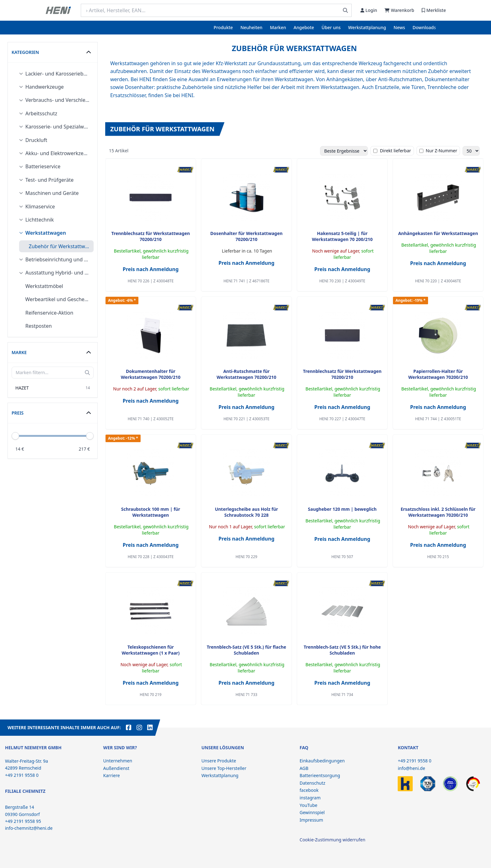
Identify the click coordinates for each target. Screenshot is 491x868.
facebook (309, 790)
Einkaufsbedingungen (322, 761)
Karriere (112, 775)
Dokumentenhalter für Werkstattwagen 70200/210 (151, 374)
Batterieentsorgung (320, 775)
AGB (304, 768)
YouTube (309, 805)
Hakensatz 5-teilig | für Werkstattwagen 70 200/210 (342, 236)
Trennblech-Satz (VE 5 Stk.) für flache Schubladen (246, 650)
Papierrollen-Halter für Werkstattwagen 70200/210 (438, 374)
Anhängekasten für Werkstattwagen (438, 233)
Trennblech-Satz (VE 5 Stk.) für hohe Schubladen (342, 650)
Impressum (311, 820)
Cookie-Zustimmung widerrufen (333, 840)
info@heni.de (411, 768)
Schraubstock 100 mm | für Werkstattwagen (151, 512)
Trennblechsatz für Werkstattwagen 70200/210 (151, 236)
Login (369, 10)
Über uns (331, 27)
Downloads (424, 27)
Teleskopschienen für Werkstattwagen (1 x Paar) (150, 650)
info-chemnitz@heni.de (29, 828)
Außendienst (116, 768)
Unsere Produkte (219, 761)
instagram (310, 798)
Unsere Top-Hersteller (224, 768)
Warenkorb (399, 10)
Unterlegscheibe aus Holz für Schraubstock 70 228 (246, 512)
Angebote (304, 27)
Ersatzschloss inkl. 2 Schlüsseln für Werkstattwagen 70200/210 (438, 512)
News (399, 27)
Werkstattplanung (367, 27)
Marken (278, 27)
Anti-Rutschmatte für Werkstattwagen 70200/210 (246, 374)
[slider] (90, 436)
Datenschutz (313, 783)
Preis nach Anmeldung (151, 269)
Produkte (223, 27)
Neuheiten (251, 27)
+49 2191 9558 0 (414, 761)
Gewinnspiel (312, 812)
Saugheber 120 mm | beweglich (342, 509)
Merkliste (434, 10)
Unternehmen (118, 761)
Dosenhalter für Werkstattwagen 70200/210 (247, 236)
